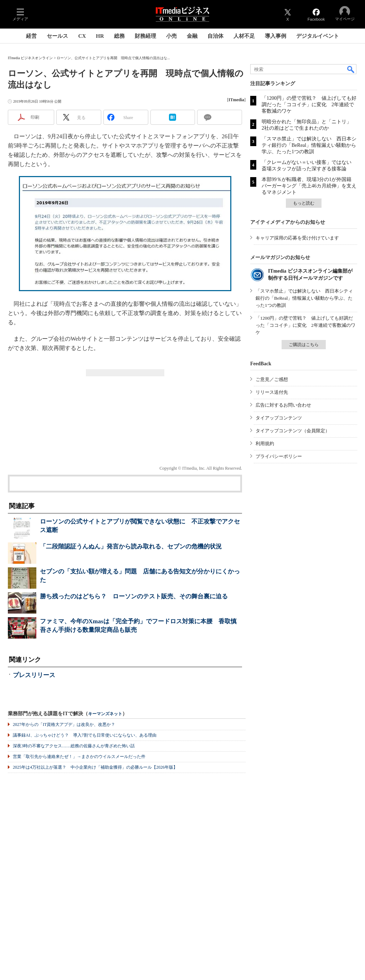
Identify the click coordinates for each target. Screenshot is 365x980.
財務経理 (145, 36)
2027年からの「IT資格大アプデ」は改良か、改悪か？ (64, 724)
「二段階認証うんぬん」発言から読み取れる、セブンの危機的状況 (131, 546)
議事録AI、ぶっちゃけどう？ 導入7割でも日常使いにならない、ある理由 (85, 735)
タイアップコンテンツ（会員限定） (293, 431)
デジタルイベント (318, 36)
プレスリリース (34, 675)
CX (82, 36)
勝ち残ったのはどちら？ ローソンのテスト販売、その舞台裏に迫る (134, 596)
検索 (351, 69)
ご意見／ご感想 (272, 379)
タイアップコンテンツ (279, 418)
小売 (171, 36)
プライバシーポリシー (279, 456)
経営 (31, 36)
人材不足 (244, 36)
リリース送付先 (272, 392)
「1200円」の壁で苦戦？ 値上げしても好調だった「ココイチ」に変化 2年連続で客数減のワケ (309, 105)
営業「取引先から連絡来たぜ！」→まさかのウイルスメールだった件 (79, 757)
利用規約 (265, 443)
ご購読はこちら (304, 345)
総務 (119, 36)
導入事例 (276, 36)
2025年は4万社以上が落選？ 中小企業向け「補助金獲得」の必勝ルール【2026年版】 (95, 767)
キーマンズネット (105, 714)
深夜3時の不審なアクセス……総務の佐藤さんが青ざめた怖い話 (74, 746)
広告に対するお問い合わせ (283, 405)
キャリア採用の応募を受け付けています (297, 238)
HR (100, 36)
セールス (57, 36)
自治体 (215, 36)
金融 (192, 36)
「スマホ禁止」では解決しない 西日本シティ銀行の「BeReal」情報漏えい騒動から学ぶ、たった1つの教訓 (309, 145)
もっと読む (304, 203)
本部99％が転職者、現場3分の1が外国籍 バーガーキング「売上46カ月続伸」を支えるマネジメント (309, 186)
